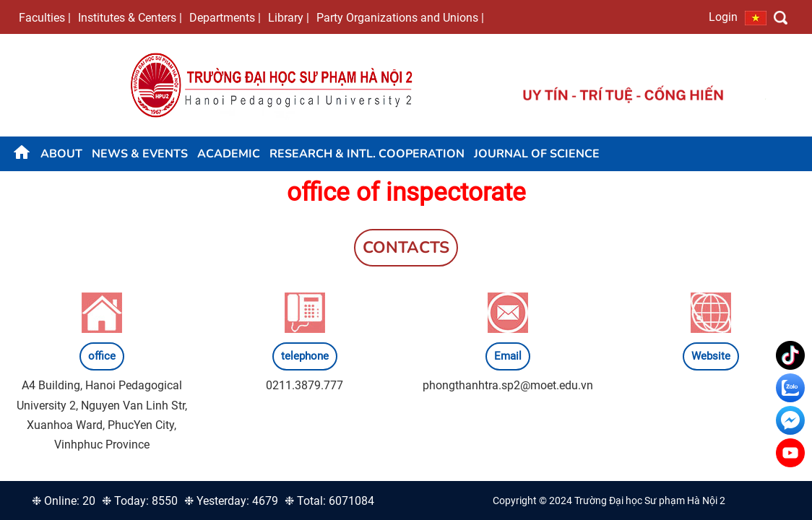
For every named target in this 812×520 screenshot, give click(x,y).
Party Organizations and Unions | (400, 17)
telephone (305, 356)
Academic (229, 154)
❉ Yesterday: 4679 (231, 501)
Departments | (225, 17)
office (102, 356)
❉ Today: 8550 (140, 501)
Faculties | (45, 17)
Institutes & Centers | (130, 17)
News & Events (140, 154)
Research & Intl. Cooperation (367, 154)
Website (711, 356)
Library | (289, 17)
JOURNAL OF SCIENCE (537, 154)
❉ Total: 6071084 (329, 501)
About (61, 154)
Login (723, 17)
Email (508, 356)
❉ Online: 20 (64, 501)
